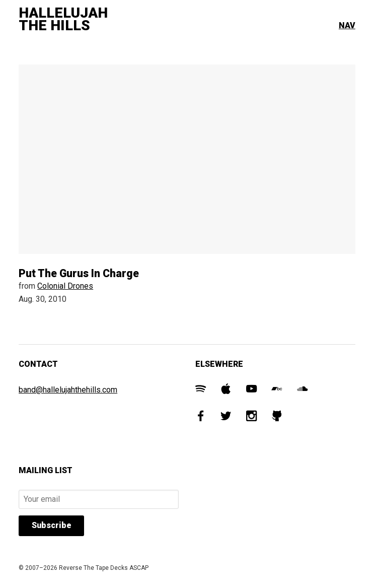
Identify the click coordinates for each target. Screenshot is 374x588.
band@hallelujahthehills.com (68, 390)
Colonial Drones (65, 286)
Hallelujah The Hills (63, 19)
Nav (347, 25)
